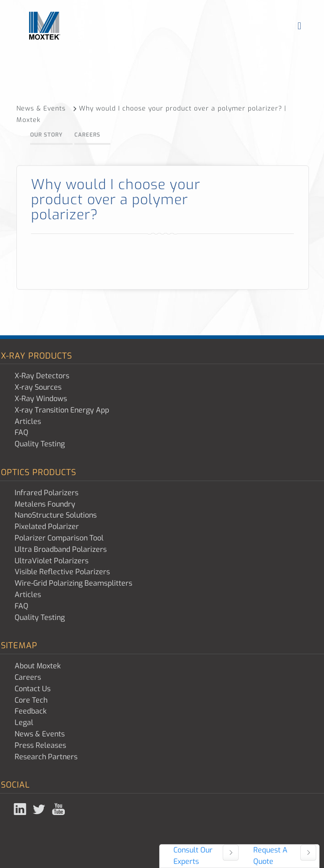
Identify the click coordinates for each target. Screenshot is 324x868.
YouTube (59, 809)
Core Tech (31, 700)
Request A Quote (270, 856)
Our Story (46, 135)
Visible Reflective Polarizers (62, 572)
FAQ (21, 432)
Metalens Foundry (45, 504)
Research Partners (46, 757)
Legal (24, 722)
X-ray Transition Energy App (62, 410)
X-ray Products (37, 356)
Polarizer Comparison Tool (59, 538)
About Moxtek (38, 666)
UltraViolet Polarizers (52, 561)
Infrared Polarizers (47, 493)
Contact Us (33, 689)
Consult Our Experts (193, 856)
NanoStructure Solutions (56, 515)
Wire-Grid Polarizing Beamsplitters (73, 583)
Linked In (21, 809)
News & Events (47, 108)
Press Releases (40, 745)
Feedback (31, 711)
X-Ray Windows (41, 399)
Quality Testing (40, 444)
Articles (28, 421)
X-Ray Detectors (42, 376)
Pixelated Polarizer (47, 527)
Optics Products (39, 472)
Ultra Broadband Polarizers (61, 549)
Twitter (40, 809)
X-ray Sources (38, 387)
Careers (87, 135)
